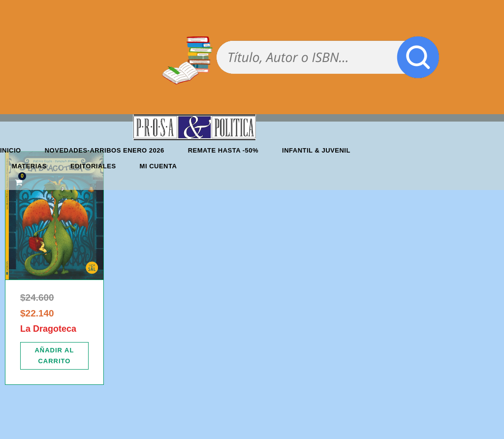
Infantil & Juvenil (316, 150)
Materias (29, 166)
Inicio (11, 150)
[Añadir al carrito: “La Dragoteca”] (54, 356)
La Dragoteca (48, 329)
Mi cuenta (158, 166)
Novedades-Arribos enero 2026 (105, 150)
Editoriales (93, 166)
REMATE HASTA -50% (223, 150)
